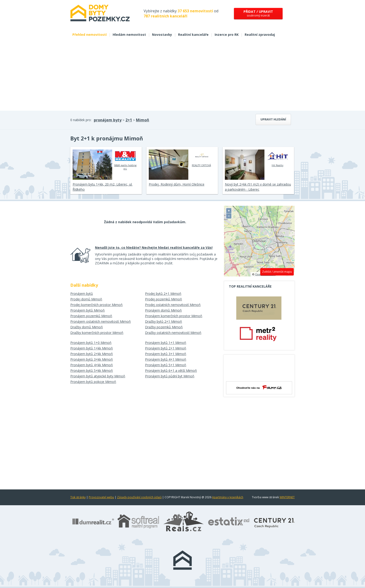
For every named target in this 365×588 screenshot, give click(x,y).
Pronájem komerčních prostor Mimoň (174, 316)
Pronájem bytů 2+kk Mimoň (92, 354)
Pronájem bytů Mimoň (88, 310)
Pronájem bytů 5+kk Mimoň (92, 370)
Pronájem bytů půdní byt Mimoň (170, 376)
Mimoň (143, 120)
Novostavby (162, 35)
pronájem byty (108, 120)
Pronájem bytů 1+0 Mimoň (91, 343)
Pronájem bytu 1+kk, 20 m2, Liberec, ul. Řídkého (103, 187)
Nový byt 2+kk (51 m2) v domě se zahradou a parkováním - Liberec (258, 187)
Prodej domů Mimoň (86, 299)
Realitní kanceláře (193, 35)
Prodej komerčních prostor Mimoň (96, 305)
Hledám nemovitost (129, 35)
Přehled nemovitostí (90, 35)
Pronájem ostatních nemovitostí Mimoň (101, 321)
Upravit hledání (273, 119)
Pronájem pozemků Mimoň (91, 316)
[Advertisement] (182, 76)
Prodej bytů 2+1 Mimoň (163, 294)
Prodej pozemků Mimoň (164, 299)
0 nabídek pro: (81, 120)
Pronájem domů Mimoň (163, 310)
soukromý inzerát (258, 13)
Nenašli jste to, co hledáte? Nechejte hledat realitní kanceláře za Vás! (154, 247)
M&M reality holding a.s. (125, 160)
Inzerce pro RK (227, 35)
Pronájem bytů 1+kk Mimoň (92, 348)
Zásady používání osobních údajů (139, 497)
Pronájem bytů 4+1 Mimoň (166, 359)
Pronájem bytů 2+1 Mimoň (166, 348)
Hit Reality (278, 158)
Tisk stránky (78, 497)
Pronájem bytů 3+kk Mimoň (92, 359)
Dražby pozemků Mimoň (164, 327)
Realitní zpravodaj (260, 35)
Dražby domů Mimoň (87, 327)
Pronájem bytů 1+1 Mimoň (166, 343)
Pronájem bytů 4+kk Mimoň (92, 365)
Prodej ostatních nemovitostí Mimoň (173, 305)
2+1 (129, 120)
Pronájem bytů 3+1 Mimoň (166, 354)
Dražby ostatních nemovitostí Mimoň (173, 333)
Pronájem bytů (82, 294)
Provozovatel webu (101, 497)
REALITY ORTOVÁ (201, 158)
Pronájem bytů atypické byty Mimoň (98, 376)
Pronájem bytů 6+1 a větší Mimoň (171, 370)
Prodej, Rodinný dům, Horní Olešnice (177, 184)
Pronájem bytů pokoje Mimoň (93, 382)
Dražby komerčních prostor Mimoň (97, 333)
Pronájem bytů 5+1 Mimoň (166, 365)
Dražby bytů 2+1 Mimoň (164, 321)
